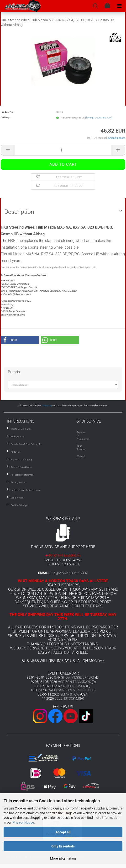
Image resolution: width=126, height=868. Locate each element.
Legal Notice (17, 498)
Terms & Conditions (21, 467)
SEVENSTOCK (65, 698)
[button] (20, 340)
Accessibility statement (23, 475)
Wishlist (81, 456)
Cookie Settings (19, 505)
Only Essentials (63, 846)
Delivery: (5, 117)
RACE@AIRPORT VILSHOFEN (70, 690)
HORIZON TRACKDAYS (74, 682)
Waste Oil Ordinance (21, 429)
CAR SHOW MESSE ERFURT (74, 677)
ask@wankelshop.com (69, 573)
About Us (16, 452)
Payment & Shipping (21, 459)
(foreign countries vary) (99, 118)
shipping (47, 405)
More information (63, 858)
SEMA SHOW (70, 694)
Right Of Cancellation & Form (26, 490)
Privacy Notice (23, 822)
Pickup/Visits (18, 437)
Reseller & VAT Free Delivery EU (26, 444)
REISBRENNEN (74, 686)
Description (19, 212)
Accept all (63, 832)
